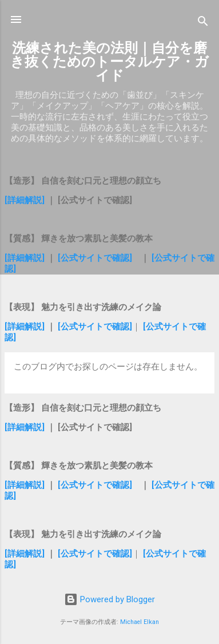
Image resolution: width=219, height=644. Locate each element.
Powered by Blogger (109, 599)
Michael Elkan (140, 622)
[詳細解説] (26, 200)
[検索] (203, 23)
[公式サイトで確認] (95, 258)
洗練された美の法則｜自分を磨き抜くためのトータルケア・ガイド (109, 62)
